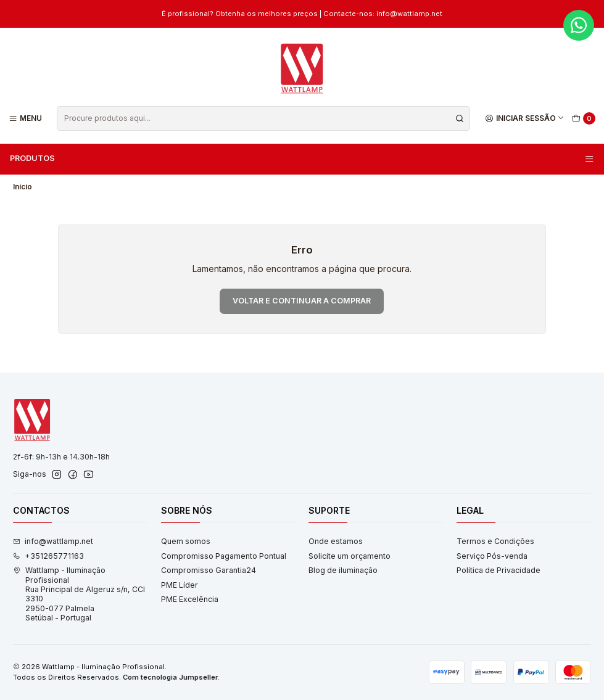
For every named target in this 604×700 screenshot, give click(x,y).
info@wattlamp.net (53, 541)
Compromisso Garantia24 (209, 570)
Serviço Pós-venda (492, 556)
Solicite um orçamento (350, 556)
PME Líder (180, 585)
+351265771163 (48, 556)
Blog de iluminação (343, 570)
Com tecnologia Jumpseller (170, 677)
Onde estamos (336, 541)
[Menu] (26, 118)
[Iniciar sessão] (525, 118)
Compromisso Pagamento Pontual (224, 556)
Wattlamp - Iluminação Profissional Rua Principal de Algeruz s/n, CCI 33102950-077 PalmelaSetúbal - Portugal (79, 594)
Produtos (302, 159)
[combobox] (263, 118)
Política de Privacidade (499, 570)
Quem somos (186, 541)
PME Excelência (190, 599)
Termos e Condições (495, 541)
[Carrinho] (584, 119)
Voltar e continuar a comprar (302, 301)
